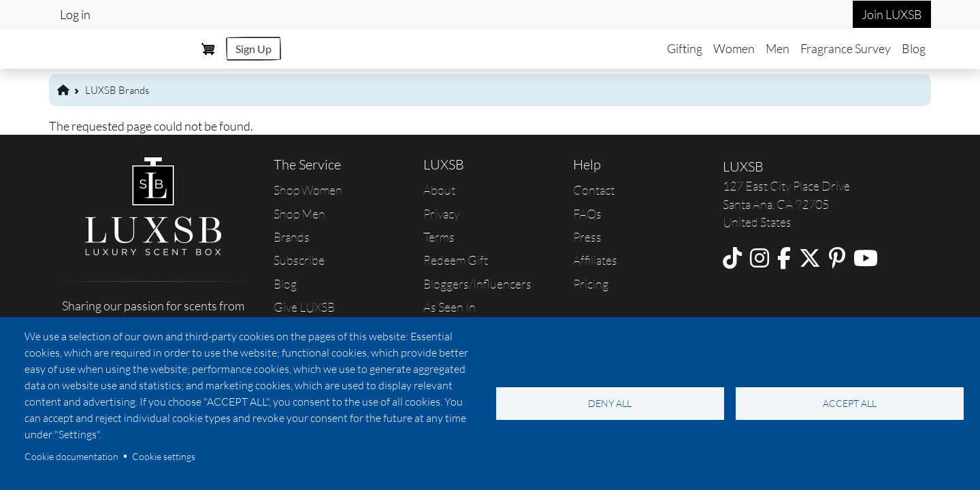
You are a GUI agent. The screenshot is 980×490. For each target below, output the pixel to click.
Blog (914, 48)
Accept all (850, 403)
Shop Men (299, 214)
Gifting (685, 48)
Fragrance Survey (846, 48)
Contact (594, 190)
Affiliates (595, 260)
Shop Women (308, 190)
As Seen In (450, 307)
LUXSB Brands (117, 90)
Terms (439, 237)
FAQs (587, 214)
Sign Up (254, 49)
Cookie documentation (71, 456)
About (439, 190)
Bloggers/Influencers (477, 284)
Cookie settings (164, 456)
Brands (292, 237)
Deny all (610, 403)
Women (734, 48)
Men (778, 48)
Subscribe (299, 260)
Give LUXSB (304, 307)
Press (587, 237)
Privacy (441, 214)
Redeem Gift (456, 260)
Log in (75, 14)
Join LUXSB (892, 14)
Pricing (591, 284)
